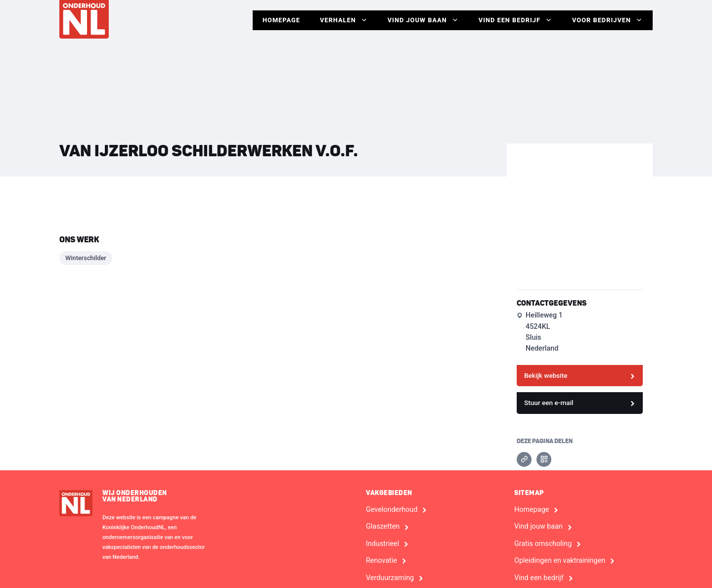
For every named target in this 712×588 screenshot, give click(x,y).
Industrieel (382, 544)
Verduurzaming (390, 578)
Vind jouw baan (423, 20)
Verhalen (344, 20)
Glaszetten (383, 527)
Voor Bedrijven (607, 20)
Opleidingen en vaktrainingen (560, 561)
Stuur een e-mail (549, 403)
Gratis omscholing (543, 544)
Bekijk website (546, 375)
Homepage (281, 20)
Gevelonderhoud (392, 510)
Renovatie (381, 561)
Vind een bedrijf (515, 20)
